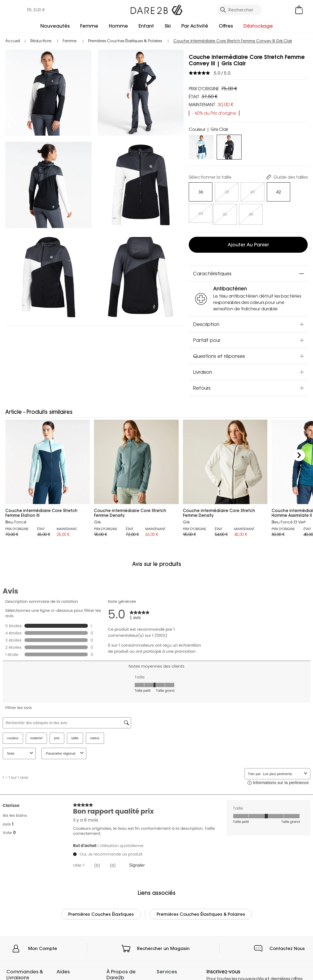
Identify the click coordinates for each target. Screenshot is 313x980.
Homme (118, 26)
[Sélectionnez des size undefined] (200, 192)
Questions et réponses (219, 354)
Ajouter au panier (248, 243)
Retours (202, 386)
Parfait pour (207, 338)
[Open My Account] (276, 10)
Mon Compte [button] (43, 947)
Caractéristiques (212, 272)
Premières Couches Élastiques (101, 912)
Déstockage (258, 26)
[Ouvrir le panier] (299, 10)
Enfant (146, 26)
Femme (89, 26)
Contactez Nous (287, 947)
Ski (168, 26)
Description (206, 322)
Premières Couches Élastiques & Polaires (201, 912)
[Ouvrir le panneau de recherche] (239, 10)
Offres (226, 26)
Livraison (203, 370)
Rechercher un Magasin (163, 947)
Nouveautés (55, 26)
